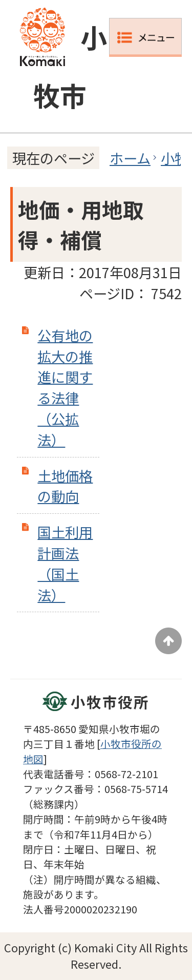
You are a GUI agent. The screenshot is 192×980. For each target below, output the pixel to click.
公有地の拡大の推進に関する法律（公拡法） (65, 387)
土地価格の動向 (65, 486)
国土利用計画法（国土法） (65, 563)
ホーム (130, 158)
